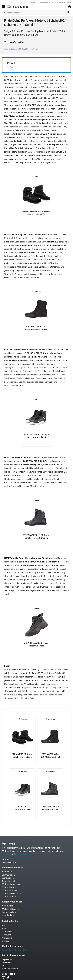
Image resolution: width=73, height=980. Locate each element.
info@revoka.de (9, 862)
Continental (7, 932)
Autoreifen (7, 854)
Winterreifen (8, 878)
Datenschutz (8, 962)
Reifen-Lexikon (9, 912)
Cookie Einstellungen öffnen (15, 950)
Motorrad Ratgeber (58, 2)
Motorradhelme (24, 854)
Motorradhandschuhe (12, 893)
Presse (69, 2)
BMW (5, 925)
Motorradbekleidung (11, 884)
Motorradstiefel (9, 896)
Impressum (7, 959)
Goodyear (7, 935)
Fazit (12, 67)
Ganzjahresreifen (10, 881)
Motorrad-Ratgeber (11, 909)
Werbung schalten (10, 969)
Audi (4, 928)
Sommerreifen (8, 875)
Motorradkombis (10, 890)
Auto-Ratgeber (45, 2)
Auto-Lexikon (8, 915)
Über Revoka (34, 2)
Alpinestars (7, 938)
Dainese (6, 941)
